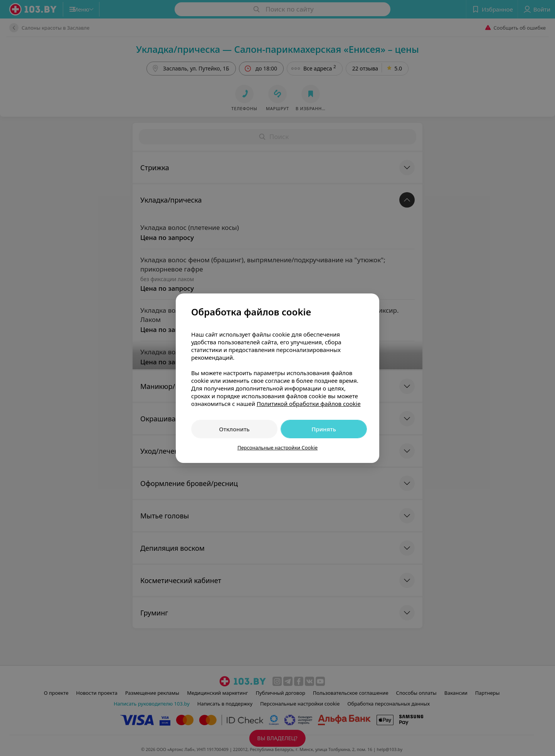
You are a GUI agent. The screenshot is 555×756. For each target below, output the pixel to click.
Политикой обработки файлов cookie (309, 404)
